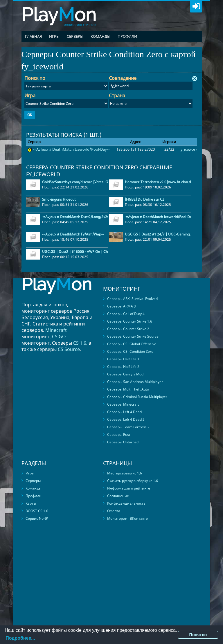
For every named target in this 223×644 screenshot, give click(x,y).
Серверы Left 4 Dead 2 (126, 419)
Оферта (114, 511)
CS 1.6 (80, 343)
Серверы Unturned (123, 442)
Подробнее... (20, 638)
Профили (127, 36)
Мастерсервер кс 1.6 (125, 473)
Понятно (198, 635)
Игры (54, 36)
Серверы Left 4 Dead (124, 412)
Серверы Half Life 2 (123, 367)
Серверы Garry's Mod (125, 374)
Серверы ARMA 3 (122, 306)
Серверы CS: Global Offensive (132, 344)
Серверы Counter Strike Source (133, 336)
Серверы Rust (119, 435)
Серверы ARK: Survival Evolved (132, 299)
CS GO (59, 337)
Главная (33, 36)
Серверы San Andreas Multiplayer (135, 382)
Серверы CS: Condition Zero (130, 351)
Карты (31, 503)
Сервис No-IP (37, 518)
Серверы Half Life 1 (123, 359)
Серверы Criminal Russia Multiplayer (137, 397)
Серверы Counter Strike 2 (128, 329)
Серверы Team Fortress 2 (128, 427)
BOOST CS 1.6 (37, 511)
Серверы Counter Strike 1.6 (130, 321)
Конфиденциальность (126, 503)
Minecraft (56, 330)
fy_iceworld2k (191, 149)
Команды (100, 36)
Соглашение (118, 496)
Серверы (75, 36)
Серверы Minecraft (123, 404)
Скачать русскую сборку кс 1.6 (133, 481)
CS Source (69, 349)
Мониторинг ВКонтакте (127, 518)
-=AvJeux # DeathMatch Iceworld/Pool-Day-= (72, 149)
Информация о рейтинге (129, 488)
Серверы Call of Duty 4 (126, 314)
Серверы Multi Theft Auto (128, 389)
